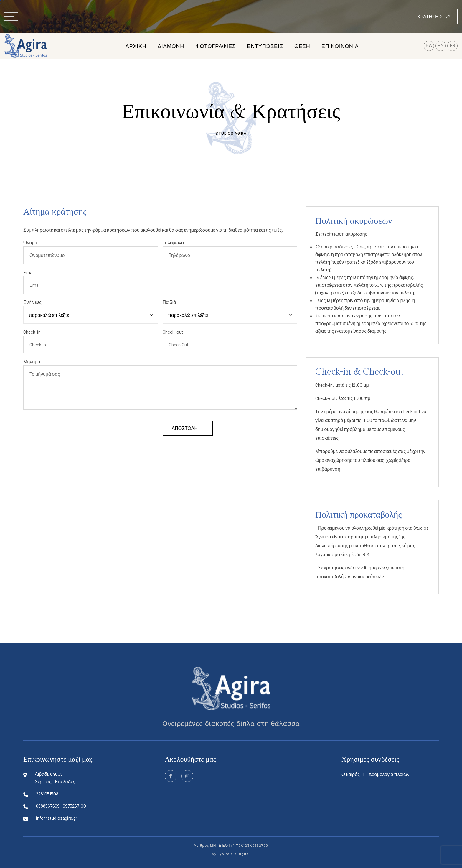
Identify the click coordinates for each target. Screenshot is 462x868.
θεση (302, 46)
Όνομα (30, 242)
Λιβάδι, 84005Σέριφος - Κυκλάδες (55, 778)
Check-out (173, 332)
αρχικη (136, 46)
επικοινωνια (340, 46)
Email (29, 272)
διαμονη (171, 46)
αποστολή (185, 428)
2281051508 (47, 794)
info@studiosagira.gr (57, 818)
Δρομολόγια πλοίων (389, 774)
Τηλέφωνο (173, 242)
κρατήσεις (434, 17)
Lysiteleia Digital (234, 854)
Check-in (32, 332)
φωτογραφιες (216, 46)
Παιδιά (169, 302)
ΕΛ (429, 45)
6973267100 (74, 806)
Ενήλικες (32, 302)
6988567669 (48, 806)
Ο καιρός (351, 774)
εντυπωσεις (265, 46)
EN (441, 45)
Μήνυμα (32, 361)
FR (453, 45)
